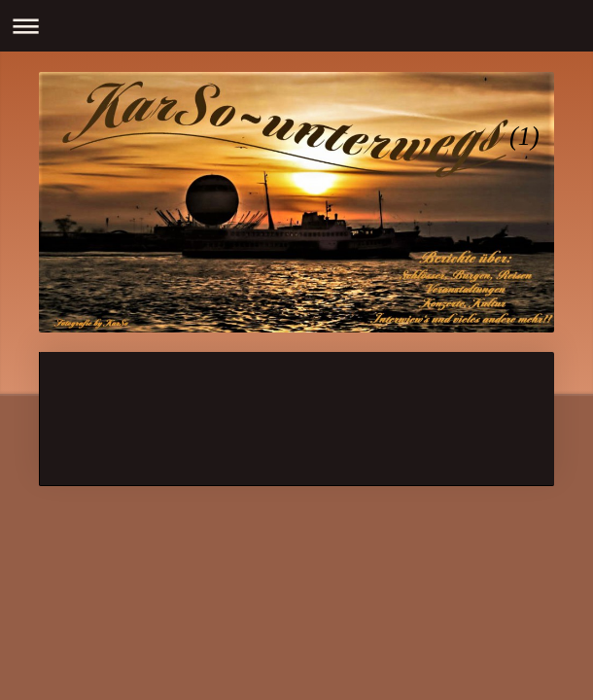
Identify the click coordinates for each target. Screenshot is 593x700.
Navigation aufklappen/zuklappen (296, 26)
